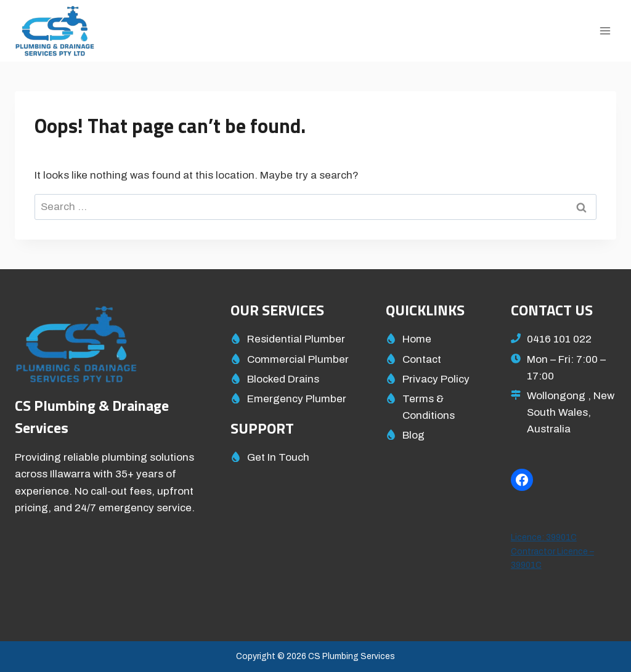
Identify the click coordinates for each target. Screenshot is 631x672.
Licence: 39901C (544, 537)
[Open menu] (605, 30)
